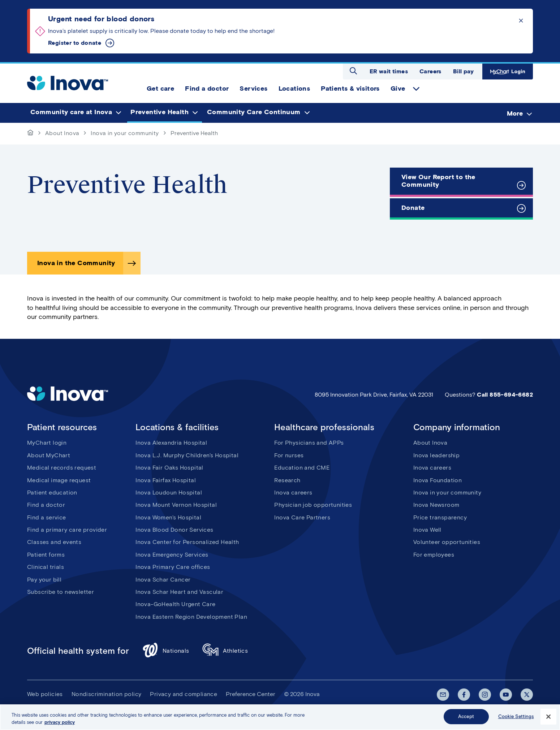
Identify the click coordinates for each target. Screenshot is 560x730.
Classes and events (54, 542)
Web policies (45, 694)
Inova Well (427, 530)
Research (287, 480)
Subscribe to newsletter (61, 592)
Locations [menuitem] (294, 88)
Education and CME (302, 468)
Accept (466, 720)
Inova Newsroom (436, 505)
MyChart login (47, 443)
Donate (413, 208)
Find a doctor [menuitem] (207, 88)
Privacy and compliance (184, 694)
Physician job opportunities (313, 505)
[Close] (548, 720)
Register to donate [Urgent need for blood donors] (75, 43)
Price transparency (440, 517)
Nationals (166, 651)
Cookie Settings (516, 720)
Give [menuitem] (398, 88)
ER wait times (389, 71)
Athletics (225, 651)
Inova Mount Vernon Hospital (176, 505)
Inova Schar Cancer (163, 580)
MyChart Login (508, 72)
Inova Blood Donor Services (174, 530)
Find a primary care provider (67, 530)
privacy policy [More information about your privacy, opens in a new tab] (60, 725)
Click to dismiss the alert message (521, 21)
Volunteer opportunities (447, 542)
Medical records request (62, 468)
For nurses (289, 455)
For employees (434, 555)
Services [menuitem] (253, 88)
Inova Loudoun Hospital (169, 493)
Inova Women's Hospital (168, 517)
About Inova (62, 133)
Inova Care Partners (302, 517)
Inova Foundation (438, 480)
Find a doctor (46, 505)
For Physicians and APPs (309, 443)
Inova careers (293, 493)
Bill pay (463, 71)
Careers (430, 71)
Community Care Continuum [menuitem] (254, 112)
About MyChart (49, 455)
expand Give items (416, 89)
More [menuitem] (515, 113)
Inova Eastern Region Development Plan (191, 617)
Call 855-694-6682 (505, 395)
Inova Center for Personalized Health (187, 542)
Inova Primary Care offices (173, 567)
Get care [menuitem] (160, 88)
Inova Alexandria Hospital (171, 443)
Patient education (52, 493)
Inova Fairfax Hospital (166, 480)
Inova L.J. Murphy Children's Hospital (187, 455)
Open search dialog (353, 71)
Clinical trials (46, 567)
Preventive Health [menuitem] (160, 112)
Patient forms (46, 555)
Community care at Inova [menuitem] (71, 112)
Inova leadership (436, 455)
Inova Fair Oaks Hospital (169, 468)
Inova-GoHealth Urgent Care (175, 604)
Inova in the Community (76, 263)
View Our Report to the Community (438, 181)
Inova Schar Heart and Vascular (179, 592)
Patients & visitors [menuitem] (350, 88)
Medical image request (59, 480)
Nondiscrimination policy (107, 694)
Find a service (47, 517)
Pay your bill (44, 580)
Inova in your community (125, 133)
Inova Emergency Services (172, 555)
